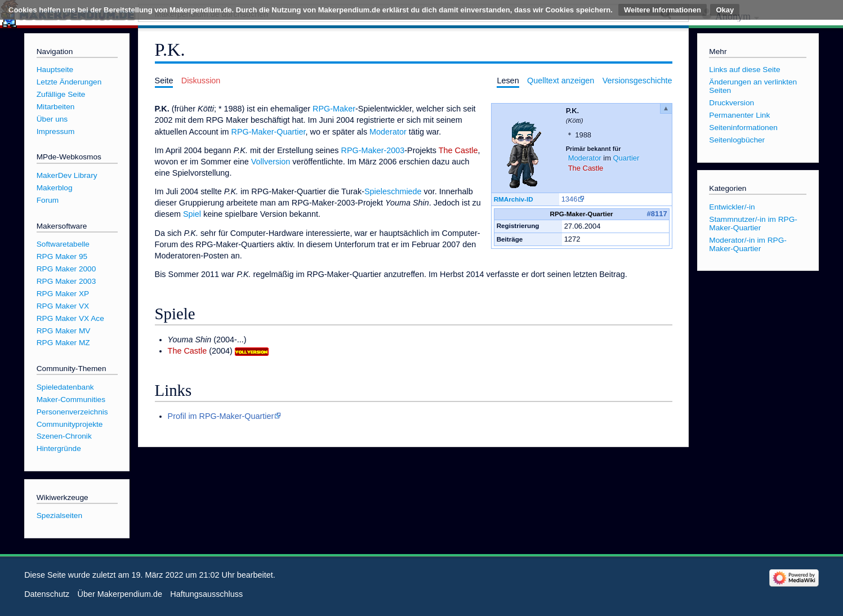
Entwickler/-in (732, 207)
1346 (570, 199)
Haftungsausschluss (206, 594)
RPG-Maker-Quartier (269, 132)
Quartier (626, 158)
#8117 (657, 214)
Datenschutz (47, 594)
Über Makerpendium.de (120, 594)
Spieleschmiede (393, 191)
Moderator (585, 158)
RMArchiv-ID (514, 199)
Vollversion (271, 162)
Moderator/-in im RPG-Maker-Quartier (748, 244)
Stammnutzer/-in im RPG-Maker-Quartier (753, 224)
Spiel (192, 214)
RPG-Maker (334, 109)
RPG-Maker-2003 (373, 150)
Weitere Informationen (663, 10)
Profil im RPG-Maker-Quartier (221, 416)
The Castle (586, 168)
